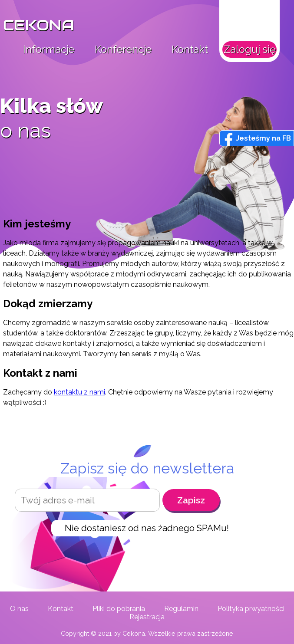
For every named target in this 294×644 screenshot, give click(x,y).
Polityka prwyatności (251, 609)
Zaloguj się (250, 49)
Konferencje (123, 49)
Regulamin (181, 609)
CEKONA (39, 25)
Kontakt (190, 49)
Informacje (49, 49)
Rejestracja (147, 617)
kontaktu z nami (79, 392)
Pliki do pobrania (119, 609)
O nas (19, 609)
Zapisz (191, 500)
